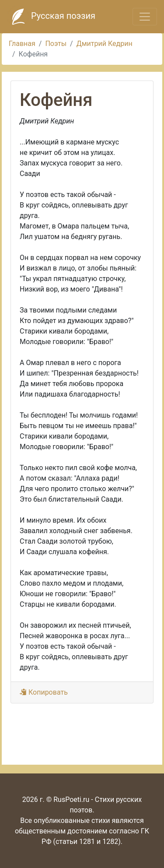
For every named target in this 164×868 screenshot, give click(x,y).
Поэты (56, 44)
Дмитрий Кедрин (105, 44)
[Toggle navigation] (145, 17)
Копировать (44, 692)
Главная (22, 44)
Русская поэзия (51, 17)
